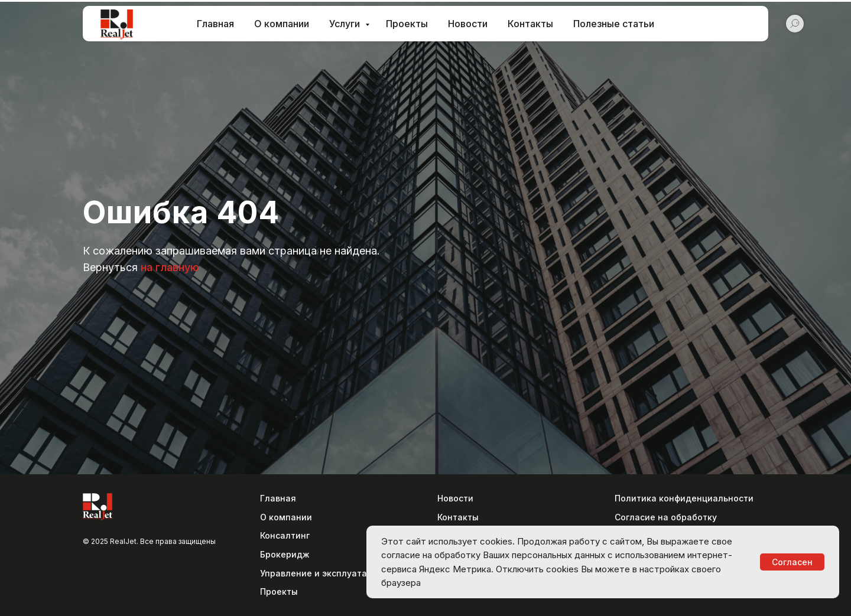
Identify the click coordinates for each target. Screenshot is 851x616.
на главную (170, 267)
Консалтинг (285, 535)
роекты (282, 591)
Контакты (530, 24)
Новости (468, 24)
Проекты (407, 24)
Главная (215, 24)
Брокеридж (285, 554)
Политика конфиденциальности (684, 498)
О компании (282, 24)
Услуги (346, 24)
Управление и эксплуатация (321, 573)
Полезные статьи (614, 24)
